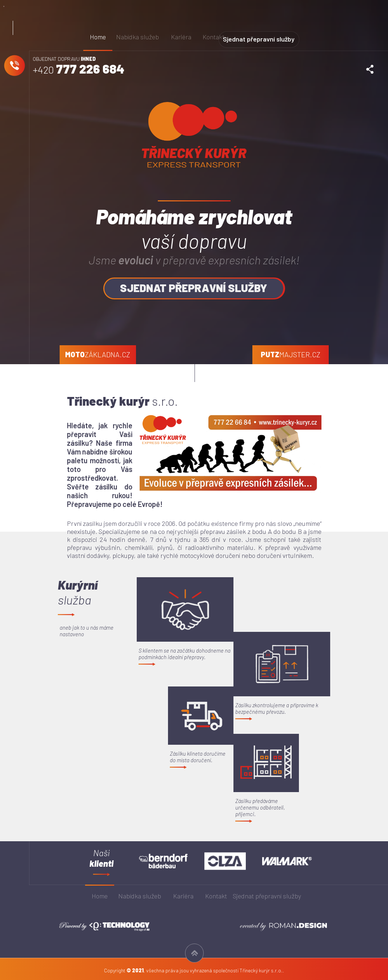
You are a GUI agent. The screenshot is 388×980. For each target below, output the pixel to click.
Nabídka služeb (138, 37)
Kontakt (214, 37)
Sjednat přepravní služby (273, 36)
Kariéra (181, 37)
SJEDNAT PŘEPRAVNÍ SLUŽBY (194, 288)
